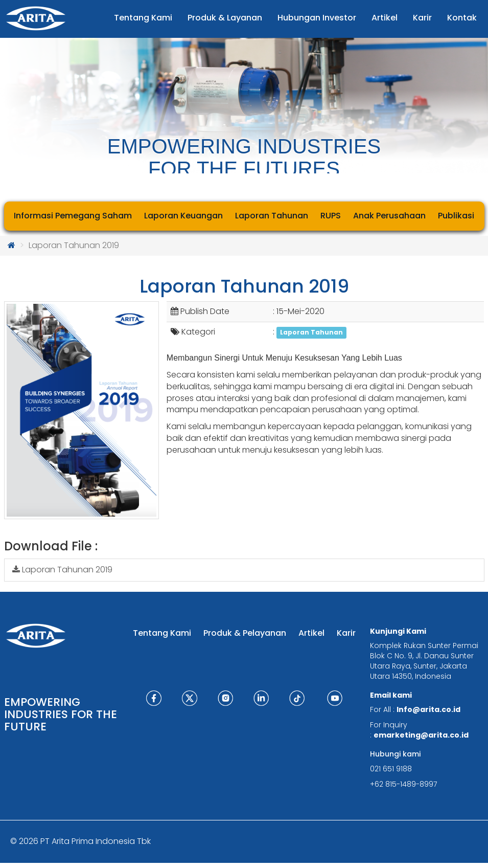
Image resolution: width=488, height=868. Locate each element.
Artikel (311, 633)
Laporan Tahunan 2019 (62, 570)
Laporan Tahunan (311, 332)
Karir (346, 633)
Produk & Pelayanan (245, 633)
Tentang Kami (162, 633)
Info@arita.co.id (428, 709)
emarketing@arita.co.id (421, 735)
